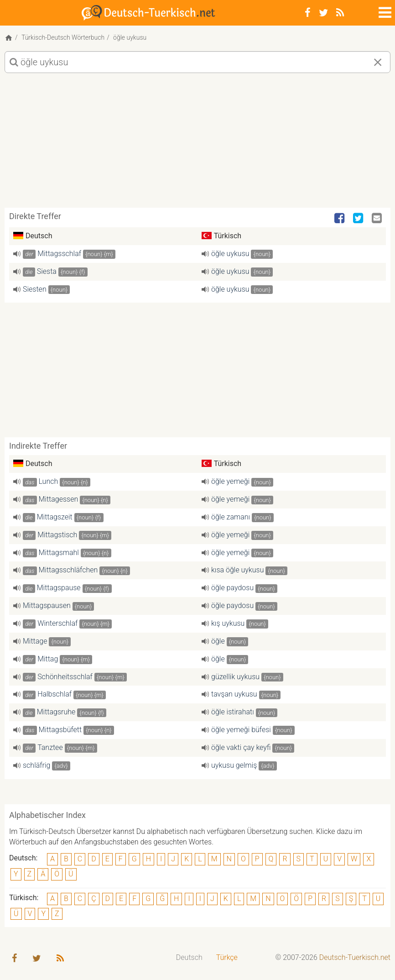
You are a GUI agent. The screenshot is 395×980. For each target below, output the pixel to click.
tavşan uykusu (234, 694)
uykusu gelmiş (234, 765)
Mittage (35, 641)
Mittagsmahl (59, 553)
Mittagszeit (55, 517)
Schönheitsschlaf (65, 677)
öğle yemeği (230, 481)
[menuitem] (189, 958)
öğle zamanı (231, 517)
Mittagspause (59, 588)
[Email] (378, 219)
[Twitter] (323, 13)
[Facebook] (308, 13)
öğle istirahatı (233, 712)
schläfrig (36, 765)
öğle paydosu (232, 588)
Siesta (47, 271)
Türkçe (227, 957)
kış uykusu (228, 623)
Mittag (48, 659)
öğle (218, 641)
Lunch (49, 481)
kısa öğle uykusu (238, 570)
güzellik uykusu (235, 677)
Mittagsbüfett (60, 730)
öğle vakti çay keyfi (241, 747)
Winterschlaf (57, 623)
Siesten (35, 289)
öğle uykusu (230, 254)
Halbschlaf (55, 694)
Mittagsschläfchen (68, 570)
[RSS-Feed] (340, 13)
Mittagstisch (57, 535)
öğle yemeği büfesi (241, 730)
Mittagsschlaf (59, 254)
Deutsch (189, 957)
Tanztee (50, 747)
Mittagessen (59, 499)
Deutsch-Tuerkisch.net (355, 957)
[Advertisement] (197, 144)
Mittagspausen (47, 605)
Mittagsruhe (56, 712)
